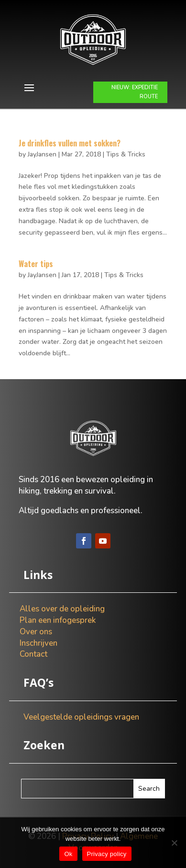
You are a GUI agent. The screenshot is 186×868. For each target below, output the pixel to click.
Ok (68, 854)
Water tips (36, 264)
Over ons (36, 632)
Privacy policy (107, 854)
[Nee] (174, 843)
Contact (33, 654)
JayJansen (42, 154)
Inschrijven (38, 643)
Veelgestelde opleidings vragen (81, 717)
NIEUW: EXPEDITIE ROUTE (135, 92)
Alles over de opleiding (62, 609)
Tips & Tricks (126, 154)
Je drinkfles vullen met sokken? (70, 143)
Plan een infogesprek (58, 620)
